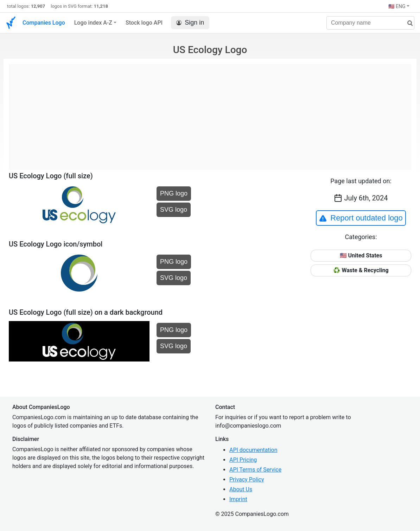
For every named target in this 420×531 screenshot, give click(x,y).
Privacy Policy (247, 479)
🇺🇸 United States (361, 255)
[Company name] (370, 23)
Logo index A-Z (93, 23)
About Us (241, 489)
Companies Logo (44, 23)
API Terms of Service (255, 470)
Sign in (190, 23)
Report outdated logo (361, 218)
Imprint (238, 499)
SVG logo (174, 210)
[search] (407, 23)
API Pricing (243, 460)
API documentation (253, 450)
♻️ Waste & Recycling (361, 270)
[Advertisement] (210, 113)
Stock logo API (144, 23)
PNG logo (174, 193)
